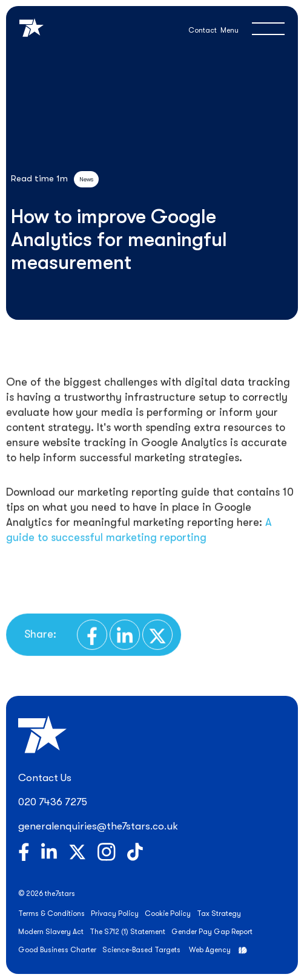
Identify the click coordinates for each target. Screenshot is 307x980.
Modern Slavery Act (51, 932)
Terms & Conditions (51, 913)
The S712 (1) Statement (127, 932)
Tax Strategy (219, 913)
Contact (203, 30)
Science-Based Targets (141, 950)
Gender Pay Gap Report (212, 932)
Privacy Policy (115, 913)
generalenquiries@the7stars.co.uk (98, 826)
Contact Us (45, 778)
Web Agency (210, 950)
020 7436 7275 (53, 802)
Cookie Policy (168, 913)
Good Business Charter (57, 950)
